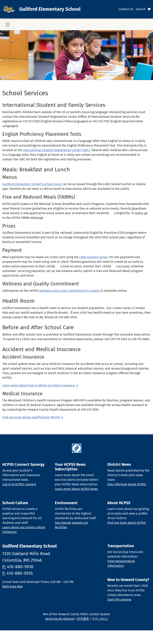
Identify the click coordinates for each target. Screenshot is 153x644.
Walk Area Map (13, 586)
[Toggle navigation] (8, 25)
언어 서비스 (100, 619)
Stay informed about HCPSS (127, 484)
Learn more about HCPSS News (76, 489)
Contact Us (126, 9)
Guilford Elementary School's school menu (32, 184)
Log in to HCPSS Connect (19, 484)
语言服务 (83, 619)
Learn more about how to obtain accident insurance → (40, 385)
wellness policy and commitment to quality (69, 291)
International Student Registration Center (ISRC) (56, 150)
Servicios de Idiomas (60, 619)
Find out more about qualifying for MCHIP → (33, 417)
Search (140, 9)
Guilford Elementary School (50, 9)
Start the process (119, 600)
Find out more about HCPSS (127, 523)
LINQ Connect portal (93, 257)
